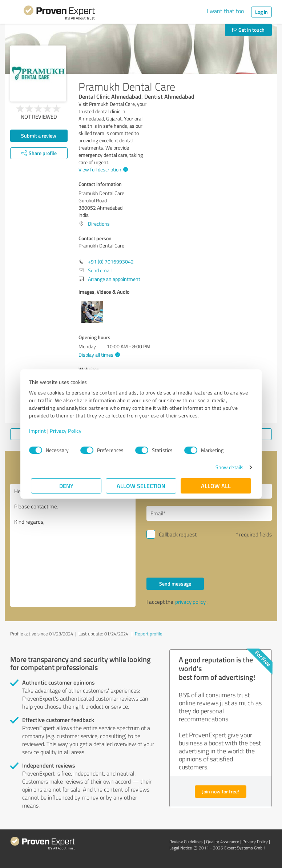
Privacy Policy (67, 431)
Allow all (216, 486)
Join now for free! (221, 791)
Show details (228, 467)
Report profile (149, 634)
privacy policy (190, 602)
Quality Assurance (223, 842)
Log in (261, 12)
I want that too (225, 11)
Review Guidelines (186, 842)
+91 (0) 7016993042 (111, 261)
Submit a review (39, 136)
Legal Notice (181, 848)
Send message (175, 584)
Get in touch (248, 30)
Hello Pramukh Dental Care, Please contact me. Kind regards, (73, 545)
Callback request (178, 534)
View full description (102, 169)
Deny (66, 486)
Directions (99, 224)
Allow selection (141, 486)
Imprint (39, 431)
